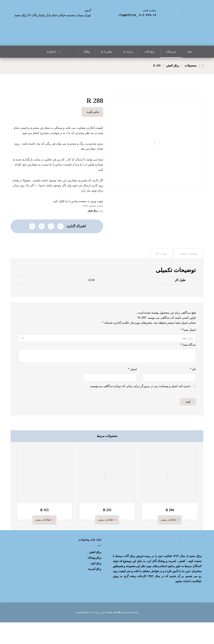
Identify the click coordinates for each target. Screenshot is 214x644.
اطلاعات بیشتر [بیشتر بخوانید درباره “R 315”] (43, 541)
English (51, 52)
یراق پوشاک (94, 579)
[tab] (187, 268)
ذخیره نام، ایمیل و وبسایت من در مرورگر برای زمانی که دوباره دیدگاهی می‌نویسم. (140, 407)
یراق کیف (96, 585)
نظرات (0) (158, 268)
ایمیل (132, 389)
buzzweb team (131, 634)
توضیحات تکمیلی (187, 268)
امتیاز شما (188, 348)
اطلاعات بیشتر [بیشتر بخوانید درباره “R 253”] (106, 541)
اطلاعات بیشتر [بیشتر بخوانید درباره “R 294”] (169, 541)
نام (193, 389)
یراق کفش (92, 222)
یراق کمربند (95, 590)
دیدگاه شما (188, 363)
